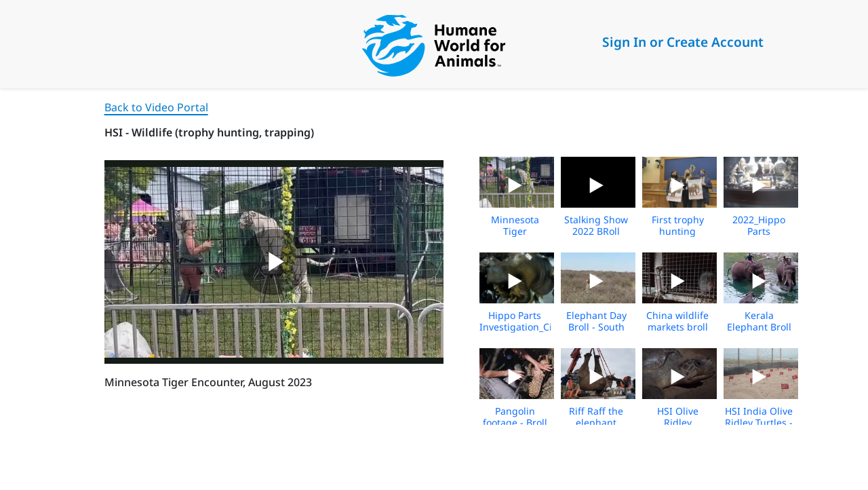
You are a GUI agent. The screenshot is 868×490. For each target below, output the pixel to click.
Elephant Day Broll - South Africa (596, 327)
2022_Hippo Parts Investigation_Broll (766, 231)
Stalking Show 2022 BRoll (596, 225)
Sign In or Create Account (683, 42)
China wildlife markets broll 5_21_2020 (677, 327)
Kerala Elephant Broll (759, 321)
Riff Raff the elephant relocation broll (596, 422)
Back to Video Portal (156, 107)
